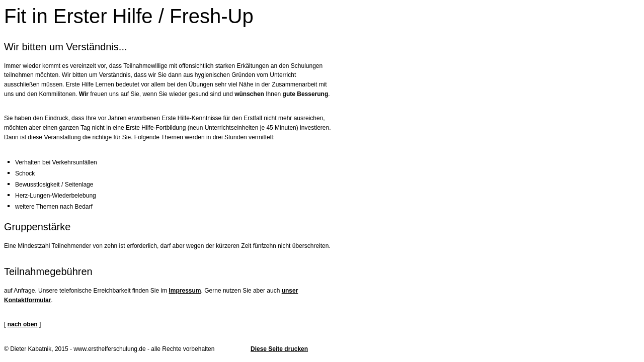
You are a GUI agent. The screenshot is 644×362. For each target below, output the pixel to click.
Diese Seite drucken (279, 349)
